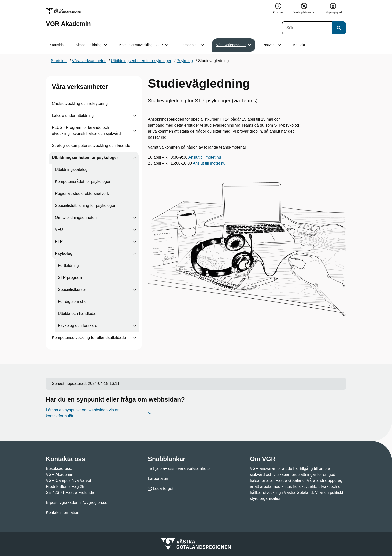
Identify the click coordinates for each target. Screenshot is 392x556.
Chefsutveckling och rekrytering (80, 104)
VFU (59, 230)
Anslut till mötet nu (205, 157)
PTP (59, 242)
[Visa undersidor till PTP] (135, 242)
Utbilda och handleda (77, 313)
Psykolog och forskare (78, 325)
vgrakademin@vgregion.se (84, 502)
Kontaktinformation (63, 512)
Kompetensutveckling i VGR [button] (144, 45)
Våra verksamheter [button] (234, 45)
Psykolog (64, 254)
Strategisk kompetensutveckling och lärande (91, 146)
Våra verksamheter (80, 87)
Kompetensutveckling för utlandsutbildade (89, 337)
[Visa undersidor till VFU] (135, 230)
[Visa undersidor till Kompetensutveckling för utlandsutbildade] (135, 338)
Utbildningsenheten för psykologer (85, 158)
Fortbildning (68, 266)
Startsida (57, 45)
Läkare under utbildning (73, 116)
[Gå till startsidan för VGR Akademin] (68, 17)
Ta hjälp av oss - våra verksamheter (180, 468)
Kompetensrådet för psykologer (83, 182)
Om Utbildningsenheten (76, 218)
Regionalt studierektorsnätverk (82, 194)
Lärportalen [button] (192, 45)
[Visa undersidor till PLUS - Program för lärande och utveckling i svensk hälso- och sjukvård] (135, 131)
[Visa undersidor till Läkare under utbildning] (135, 116)
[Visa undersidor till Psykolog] (135, 254)
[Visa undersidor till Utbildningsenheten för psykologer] (135, 158)
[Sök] (307, 28)
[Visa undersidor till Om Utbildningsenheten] (135, 218)
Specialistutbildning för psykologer (85, 206)
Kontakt (299, 45)
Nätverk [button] (272, 45)
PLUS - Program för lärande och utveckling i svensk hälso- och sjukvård (86, 131)
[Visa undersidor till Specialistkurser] (135, 290)
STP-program (70, 278)
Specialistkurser (72, 289)
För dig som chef (73, 301)
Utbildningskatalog (71, 170)
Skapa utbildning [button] (92, 45)
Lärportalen (158, 478)
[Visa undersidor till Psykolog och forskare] (135, 326)
